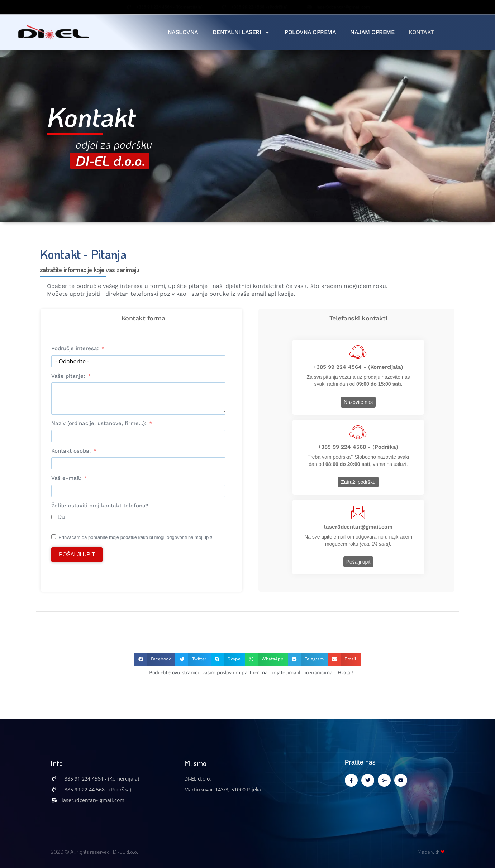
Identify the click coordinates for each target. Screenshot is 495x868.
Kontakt (422, 32)
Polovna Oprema (310, 32)
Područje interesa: (75, 348)
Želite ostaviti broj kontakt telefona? (100, 506)
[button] (155, 659)
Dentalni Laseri (242, 32)
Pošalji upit (77, 554)
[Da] (54, 517)
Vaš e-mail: (66, 478)
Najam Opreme (372, 32)
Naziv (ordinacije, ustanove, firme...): (99, 423)
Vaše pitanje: (68, 376)
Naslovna (183, 32)
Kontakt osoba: (71, 451)
